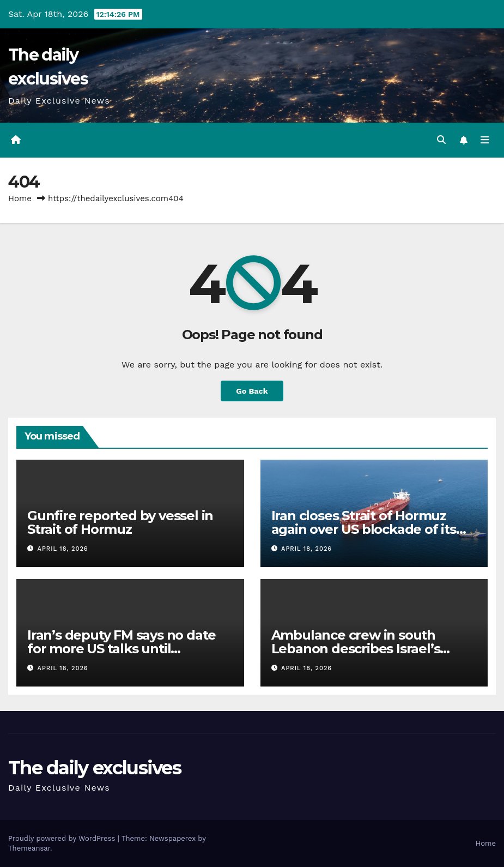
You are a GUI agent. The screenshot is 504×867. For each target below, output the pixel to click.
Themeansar (29, 848)
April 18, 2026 (63, 549)
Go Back (252, 391)
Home (20, 198)
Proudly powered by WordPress (63, 838)
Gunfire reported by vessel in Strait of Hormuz (120, 522)
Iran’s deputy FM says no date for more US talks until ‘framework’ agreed (122, 649)
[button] (441, 140)
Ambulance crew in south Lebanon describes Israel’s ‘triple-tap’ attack (356, 649)
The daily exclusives (95, 768)
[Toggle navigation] (485, 140)
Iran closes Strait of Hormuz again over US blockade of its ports (364, 529)
